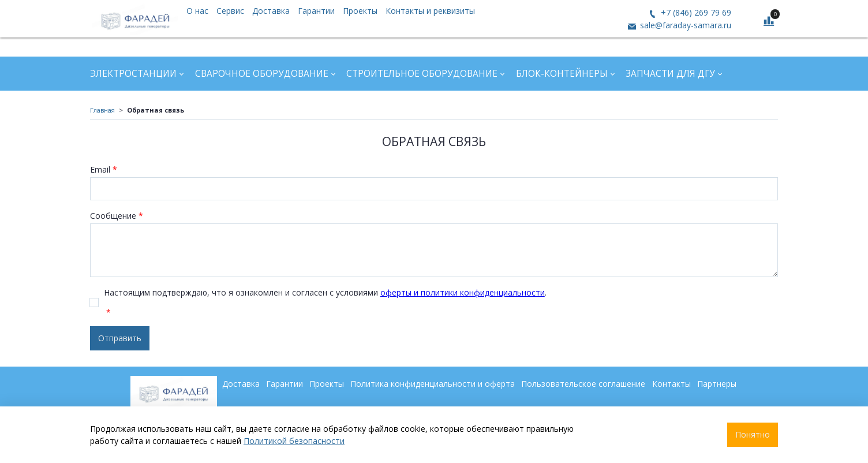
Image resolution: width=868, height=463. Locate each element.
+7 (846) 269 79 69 (695, 12)
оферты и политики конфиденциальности (463, 292)
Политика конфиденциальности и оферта (433, 384)
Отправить (120, 338)
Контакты (671, 384)
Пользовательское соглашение (583, 384)
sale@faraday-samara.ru (684, 25)
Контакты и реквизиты (430, 11)
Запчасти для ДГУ (670, 74)
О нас (197, 11)
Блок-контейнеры (562, 74)
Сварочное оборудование (262, 74)
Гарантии (316, 11)
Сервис (230, 11)
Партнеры (717, 384)
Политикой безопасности (294, 441)
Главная (102, 110)
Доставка (271, 11)
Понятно (753, 434)
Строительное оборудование (422, 74)
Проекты (360, 11)
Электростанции (133, 74)
